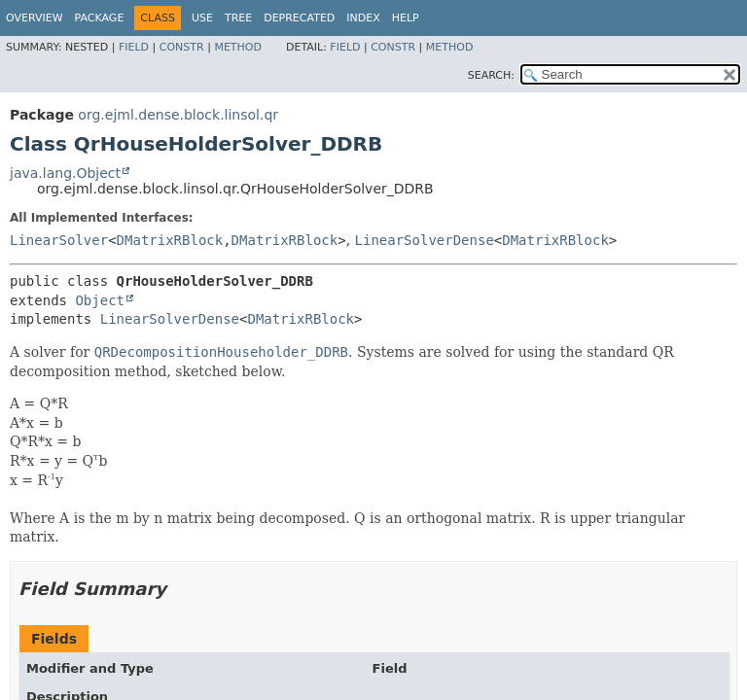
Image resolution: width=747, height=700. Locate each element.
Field (134, 47)
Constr (182, 47)
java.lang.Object (65, 173)
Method (238, 47)
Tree (238, 18)
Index (363, 18)
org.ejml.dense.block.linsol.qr (178, 115)
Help (406, 18)
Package (100, 18)
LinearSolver (59, 240)
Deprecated (299, 18)
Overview (35, 18)
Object (100, 300)
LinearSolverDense (425, 240)
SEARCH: (491, 75)
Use (202, 18)
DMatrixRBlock (170, 240)
